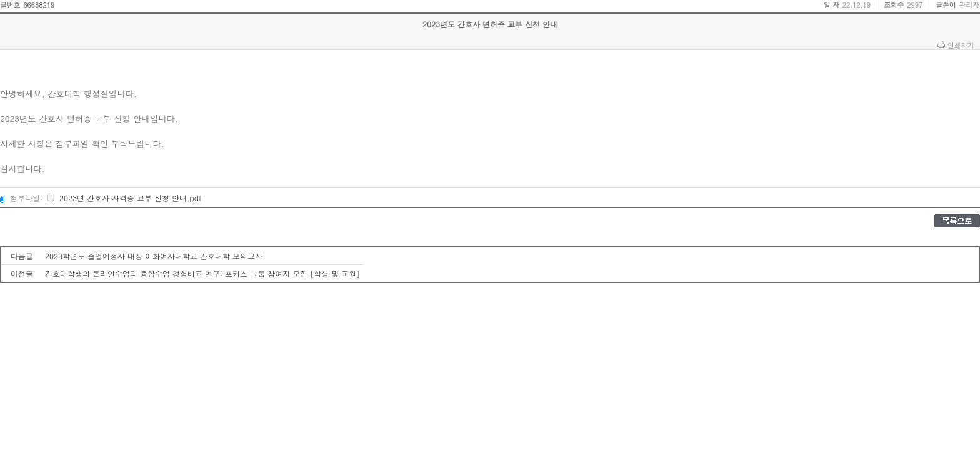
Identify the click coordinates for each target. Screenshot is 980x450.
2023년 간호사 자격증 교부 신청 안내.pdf (124, 198)
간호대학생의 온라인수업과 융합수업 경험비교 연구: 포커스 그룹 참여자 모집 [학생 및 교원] (202, 273)
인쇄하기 (961, 45)
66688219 (39, 5)
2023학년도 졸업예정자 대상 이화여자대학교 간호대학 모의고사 (154, 256)
